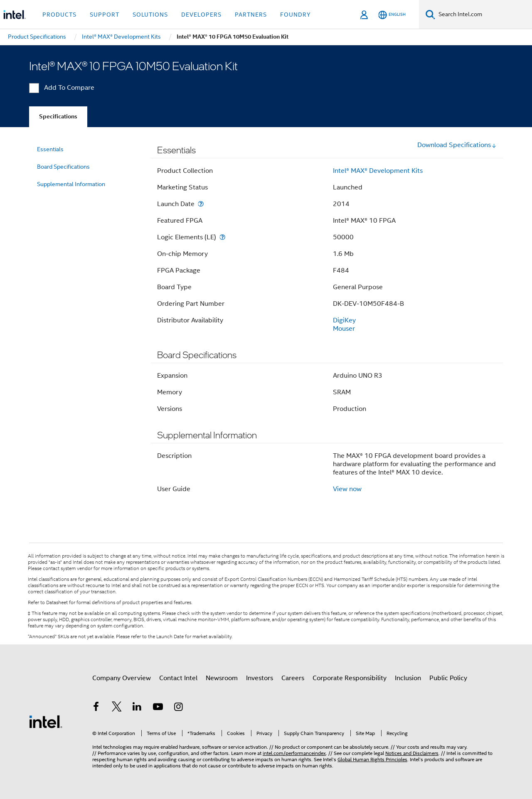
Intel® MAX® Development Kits (378, 171)
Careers (293, 678)
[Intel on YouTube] (158, 708)
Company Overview (122, 678)
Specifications (58, 117)
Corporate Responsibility (350, 678)
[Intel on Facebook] (96, 708)
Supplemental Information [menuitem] (71, 184)
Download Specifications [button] (457, 145)
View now (347, 489)
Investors (260, 678)
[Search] (430, 14)
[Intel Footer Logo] (46, 721)
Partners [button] (251, 15)
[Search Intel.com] (484, 15)
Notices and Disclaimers (412, 753)
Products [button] (59, 15)
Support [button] (105, 15)
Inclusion (408, 678)
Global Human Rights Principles (372, 759)
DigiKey (344, 320)
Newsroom (222, 678)
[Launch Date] (201, 204)
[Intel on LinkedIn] (137, 708)
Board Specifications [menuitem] (63, 167)
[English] (392, 15)
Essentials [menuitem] (50, 149)
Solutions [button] (150, 15)
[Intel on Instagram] (178, 708)
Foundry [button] (296, 15)
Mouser (344, 329)
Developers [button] (201, 15)
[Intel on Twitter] (117, 708)
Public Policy (448, 678)
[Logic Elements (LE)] (222, 237)
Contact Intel (178, 678)
